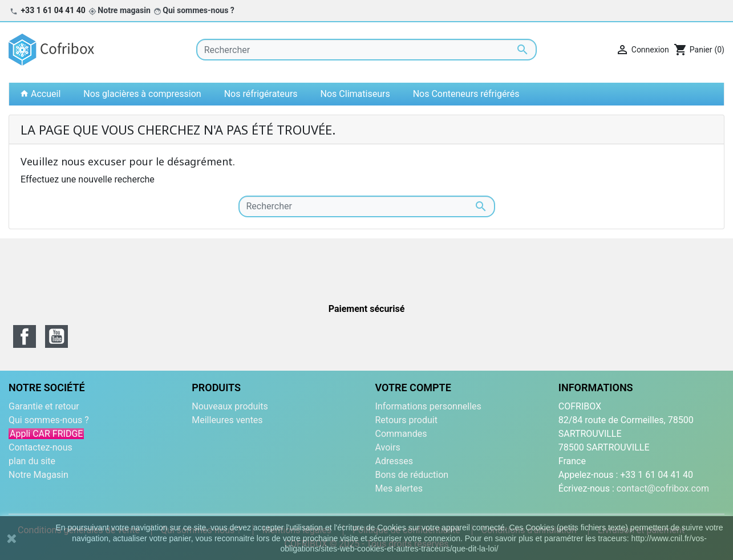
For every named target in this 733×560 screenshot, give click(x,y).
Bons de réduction (412, 475)
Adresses (394, 461)
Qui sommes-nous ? (199, 10)
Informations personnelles (428, 406)
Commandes (401, 434)
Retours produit (406, 420)
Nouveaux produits (230, 406)
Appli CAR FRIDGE (46, 434)
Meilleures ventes (227, 420)
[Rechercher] (367, 50)
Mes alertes (399, 488)
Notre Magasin (39, 475)
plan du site (32, 461)
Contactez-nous (41, 447)
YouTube (56, 336)
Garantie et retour (44, 406)
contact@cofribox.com (663, 488)
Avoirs (388, 447)
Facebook (25, 336)
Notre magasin (124, 10)
